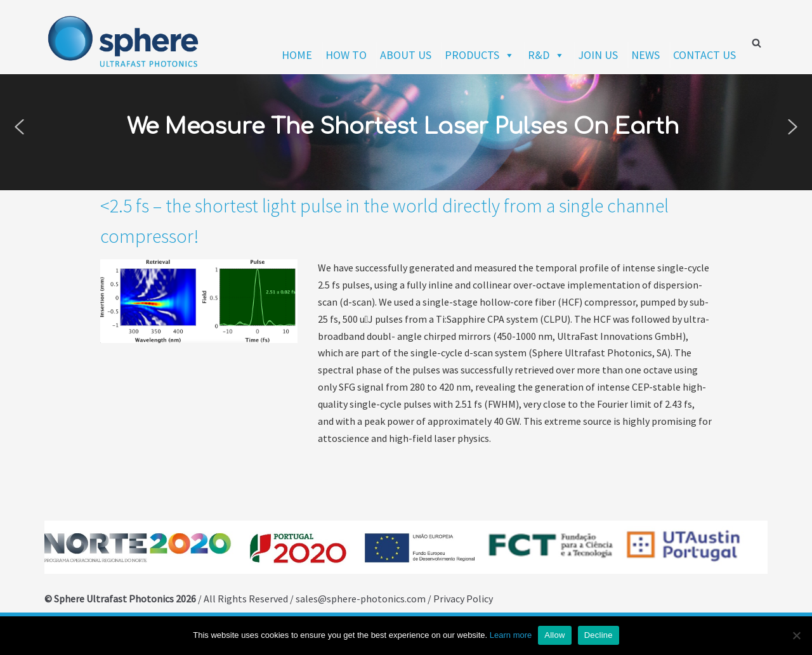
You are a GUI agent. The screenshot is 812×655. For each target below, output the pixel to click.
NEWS (645, 55)
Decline (599, 635)
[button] (19, 127)
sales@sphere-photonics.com (362, 599)
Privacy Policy (463, 599)
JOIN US (598, 55)
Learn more (511, 635)
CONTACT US (704, 55)
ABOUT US (406, 55)
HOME (297, 55)
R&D (546, 55)
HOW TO (346, 55)
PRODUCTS (480, 55)
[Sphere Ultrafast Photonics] (124, 42)
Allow (554, 635)
